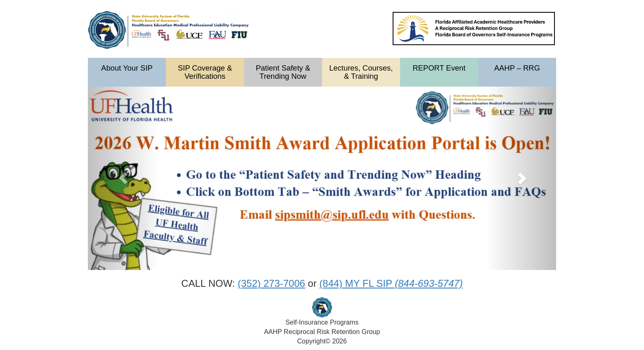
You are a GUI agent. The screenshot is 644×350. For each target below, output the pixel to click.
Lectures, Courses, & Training (361, 72)
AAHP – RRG (517, 68)
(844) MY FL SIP (391, 283)
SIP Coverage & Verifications (205, 72)
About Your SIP (127, 68)
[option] (322, 178)
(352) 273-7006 (271, 283)
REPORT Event (439, 68)
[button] (123, 178)
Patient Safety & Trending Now (283, 72)
